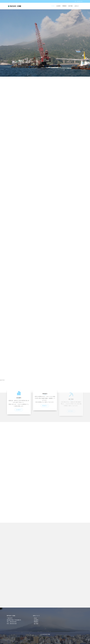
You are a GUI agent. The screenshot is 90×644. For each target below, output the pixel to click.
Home (53, 6)
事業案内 (65, 6)
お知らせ (77, 6)
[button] (45, 389)
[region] (45, 201)
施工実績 (71, 6)
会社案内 (59, 6)
